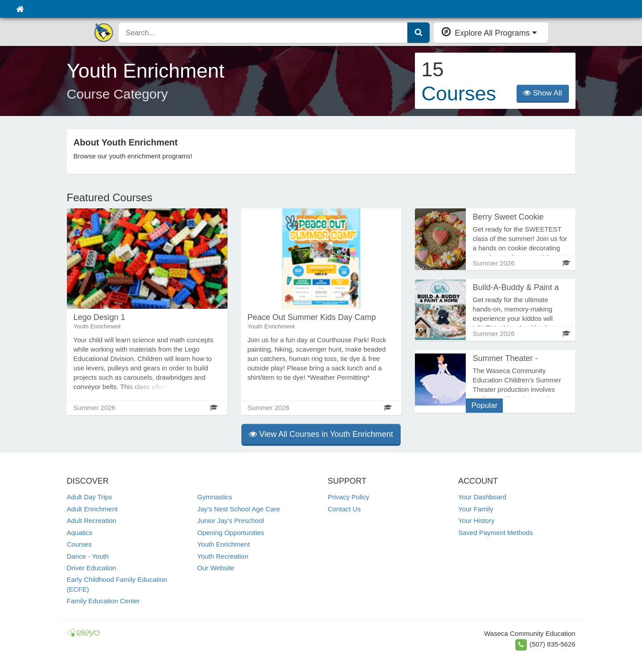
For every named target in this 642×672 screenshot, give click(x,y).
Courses (79, 544)
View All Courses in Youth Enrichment (321, 434)
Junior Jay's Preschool (231, 521)
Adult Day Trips (90, 497)
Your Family (476, 509)
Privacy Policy (349, 497)
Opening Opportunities (231, 533)
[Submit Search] (418, 33)
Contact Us (344, 509)
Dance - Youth (88, 556)
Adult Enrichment (92, 509)
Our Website (216, 568)
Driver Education (92, 568)
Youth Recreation (223, 556)
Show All (543, 93)
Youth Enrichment (224, 544)
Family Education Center (104, 601)
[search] (263, 33)
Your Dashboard (482, 497)
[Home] (20, 9)
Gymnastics (215, 497)
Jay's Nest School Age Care (238, 509)
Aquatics (80, 533)
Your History (476, 521)
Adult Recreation (92, 521)
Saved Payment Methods (496, 533)
